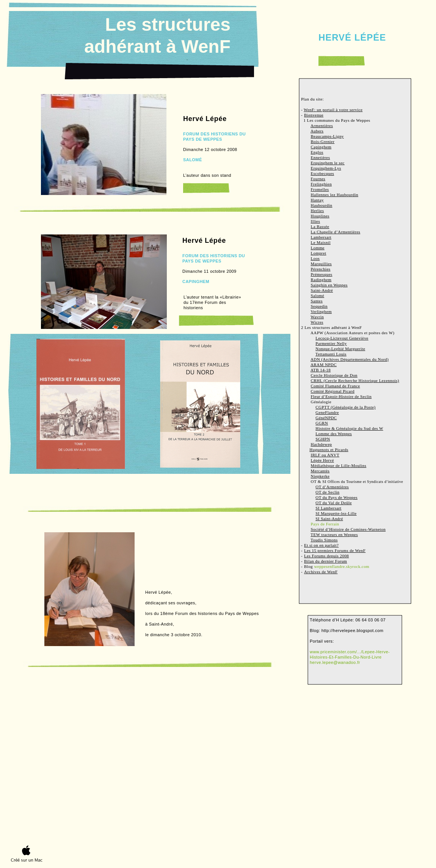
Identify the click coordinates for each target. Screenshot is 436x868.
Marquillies (322, 264)
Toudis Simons (324, 540)
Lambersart (321, 237)
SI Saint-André (329, 519)
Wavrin (317, 317)
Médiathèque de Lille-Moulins (339, 465)
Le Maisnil (321, 242)
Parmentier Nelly (331, 343)
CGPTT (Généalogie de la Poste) (345, 407)
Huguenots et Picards (329, 450)
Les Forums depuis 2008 (326, 556)
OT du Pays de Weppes (336, 497)
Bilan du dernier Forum (325, 561)
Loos (315, 258)
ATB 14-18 (321, 370)
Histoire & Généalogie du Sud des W (349, 428)
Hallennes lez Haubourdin (335, 195)
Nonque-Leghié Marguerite (340, 349)
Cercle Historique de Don (334, 375)
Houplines (320, 216)
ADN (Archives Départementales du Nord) (350, 359)
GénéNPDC (326, 418)
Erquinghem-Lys (326, 168)
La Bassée (320, 226)
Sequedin (319, 306)
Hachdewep (322, 444)
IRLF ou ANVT (325, 455)
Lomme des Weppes (334, 434)
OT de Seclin (327, 492)
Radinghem (321, 280)
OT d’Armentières (332, 487)
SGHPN (323, 439)
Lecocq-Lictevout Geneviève (342, 338)
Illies (316, 221)
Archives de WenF (321, 572)
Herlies (318, 211)
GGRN (322, 423)
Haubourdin (322, 205)
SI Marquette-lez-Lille (336, 513)
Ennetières (321, 157)
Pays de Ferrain (325, 524)
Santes (317, 301)
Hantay (317, 200)
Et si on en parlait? (321, 545)
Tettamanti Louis (331, 354)
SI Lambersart (328, 508)
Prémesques (322, 274)
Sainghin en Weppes (329, 285)
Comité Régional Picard (333, 391)
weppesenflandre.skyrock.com (342, 566)
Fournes (318, 179)
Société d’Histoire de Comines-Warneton (348, 529)
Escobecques (323, 173)
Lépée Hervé (322, 460)
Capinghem (321, 147)
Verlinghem (321, 311)
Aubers (317, 131)
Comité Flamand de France (336, 386)
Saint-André (322, 290)
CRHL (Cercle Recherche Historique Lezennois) (355, 381)
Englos (317, 152)
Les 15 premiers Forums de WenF (335, 550)
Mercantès (320, 471)
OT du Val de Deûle (334, 503)
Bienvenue (314, 115)
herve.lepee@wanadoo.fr (335, 662)
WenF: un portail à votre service (333, 110)
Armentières (322, 126)
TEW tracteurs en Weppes (334, 535)
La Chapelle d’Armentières (336, 232)
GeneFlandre (327, 412)
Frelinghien (322, 184)
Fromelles (320, 189)
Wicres (317, 322)
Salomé (318, 296)
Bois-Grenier (323, 142)
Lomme (318, 248)
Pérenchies (321, 269)
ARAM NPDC (324, 365)
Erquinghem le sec (328, 163)
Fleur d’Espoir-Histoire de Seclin (341, 396)
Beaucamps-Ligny (327, 136)
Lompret (319, 253)
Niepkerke (320, 476)
